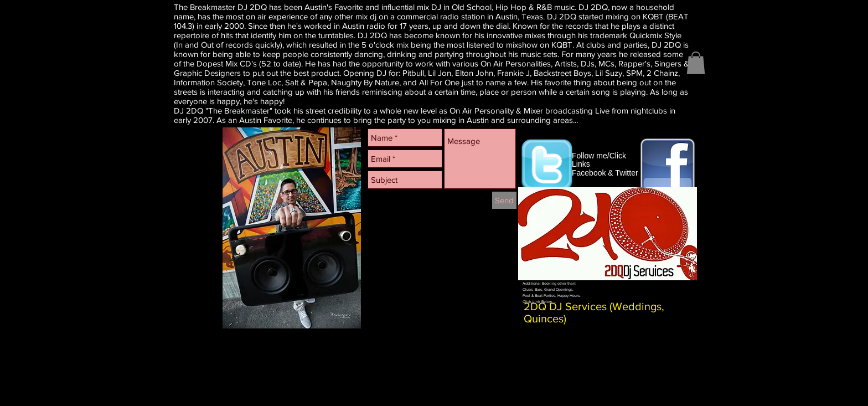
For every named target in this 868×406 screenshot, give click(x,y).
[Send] (504, 200)
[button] (696, 63)
